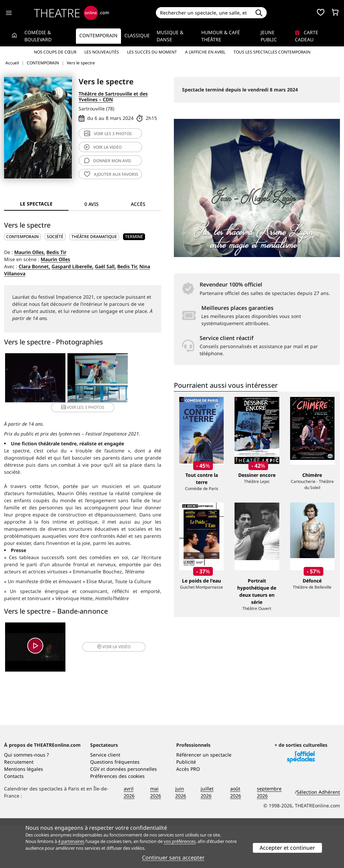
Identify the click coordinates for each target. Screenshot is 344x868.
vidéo (103, 147)
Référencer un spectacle (204, 797)
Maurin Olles (55, 259)
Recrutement (19, 805)
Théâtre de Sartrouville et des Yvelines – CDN (113, 97)
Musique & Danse (170, 36)
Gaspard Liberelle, (73, 266)
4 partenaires (71, 841)
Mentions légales (24, 812)
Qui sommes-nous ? (26, 797)
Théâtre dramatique (94, 237)
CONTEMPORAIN (22, 237)
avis (108, 161)
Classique (137, 35)
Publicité (186, 805)
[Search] (204, 13)
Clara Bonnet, (34, 266)
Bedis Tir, (128, 266)
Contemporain (98, 35)
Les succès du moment (152, 52)
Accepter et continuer (287, 848)
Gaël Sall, (105, 266)
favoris (111, 174)
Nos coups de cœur (55, 52)
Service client (105, 797)
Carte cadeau (307, 36)
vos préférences (180, 841)
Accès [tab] (138, 204)
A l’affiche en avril (205, 52)
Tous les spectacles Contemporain (272, 52)
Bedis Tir (56, 252)
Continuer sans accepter (173, 858)
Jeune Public (269, 36)
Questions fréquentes (115, 805)
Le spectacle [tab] (36, 204)
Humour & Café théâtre (221, 36)
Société (55, 237)
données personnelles (132, 812)
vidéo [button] (108, 640)
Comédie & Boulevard (38, 36)
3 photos (108, 134)
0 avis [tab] (92, 204)
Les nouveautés (102, 52)
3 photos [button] (134, 378)
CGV (95, 812)
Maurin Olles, (30, 252)
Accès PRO (188, 812)
